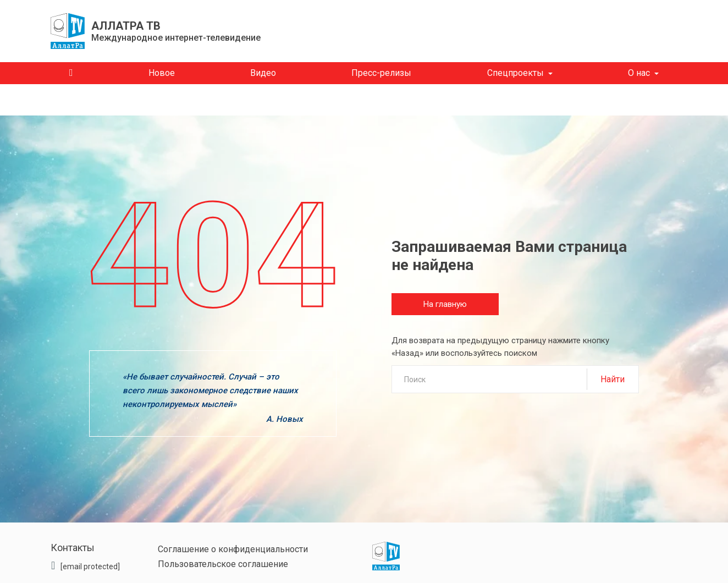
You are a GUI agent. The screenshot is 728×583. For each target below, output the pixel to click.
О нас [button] (639, 73)
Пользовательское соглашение (223, 564)
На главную (445, 304)
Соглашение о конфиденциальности (233, 549)
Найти (613, 379)
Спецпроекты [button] (515, 73)
